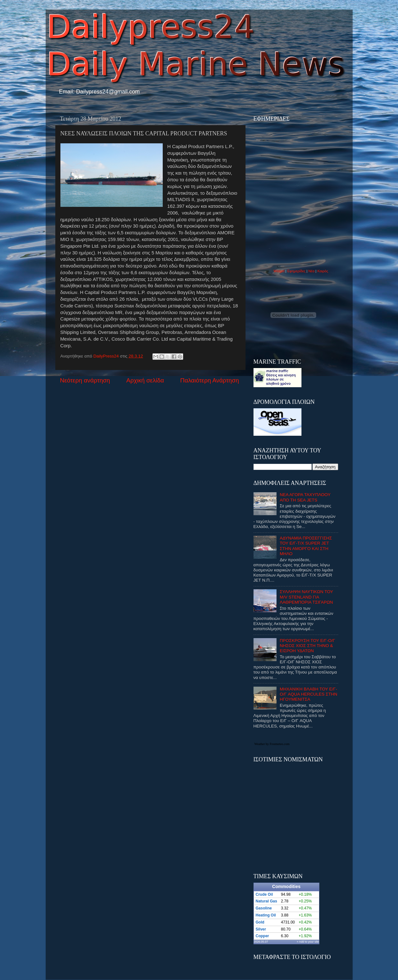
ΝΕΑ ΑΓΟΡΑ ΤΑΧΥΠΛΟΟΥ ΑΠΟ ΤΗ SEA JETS (305, 497)
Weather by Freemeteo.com (272, 744)
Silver (261, 929)
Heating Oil (266, 915)
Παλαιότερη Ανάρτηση (210, 380)
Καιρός (323, 271)
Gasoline (264, 908)
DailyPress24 (107, 356)
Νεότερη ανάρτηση (85, 380)
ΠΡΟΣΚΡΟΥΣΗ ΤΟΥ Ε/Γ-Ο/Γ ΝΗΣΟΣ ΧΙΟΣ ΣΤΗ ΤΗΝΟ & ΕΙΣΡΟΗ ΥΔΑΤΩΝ (307, 646)
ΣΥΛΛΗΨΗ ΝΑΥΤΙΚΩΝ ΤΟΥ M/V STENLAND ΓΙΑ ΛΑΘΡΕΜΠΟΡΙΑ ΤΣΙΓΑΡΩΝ (306, 597)
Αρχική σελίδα (145, 380)
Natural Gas (266, 901)
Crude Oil (264, 894)
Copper (262, 936)
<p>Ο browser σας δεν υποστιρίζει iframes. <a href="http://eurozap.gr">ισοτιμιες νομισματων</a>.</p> (293, 814)
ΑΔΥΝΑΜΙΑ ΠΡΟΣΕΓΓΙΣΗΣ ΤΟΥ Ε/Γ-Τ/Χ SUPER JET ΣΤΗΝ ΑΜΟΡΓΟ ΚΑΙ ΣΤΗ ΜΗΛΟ (306, 546)
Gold (260, 922)
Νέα (312, 271)
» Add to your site (308, 942)
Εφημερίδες (297, 271)
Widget (279, 271)
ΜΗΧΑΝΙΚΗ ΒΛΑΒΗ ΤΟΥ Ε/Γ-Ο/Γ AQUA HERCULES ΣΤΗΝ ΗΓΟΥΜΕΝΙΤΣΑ (308, 694)
